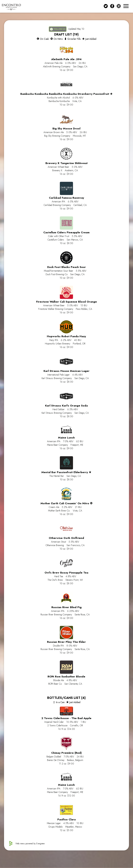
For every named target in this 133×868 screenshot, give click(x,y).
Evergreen (41, 843)
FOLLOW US (58, 29)
